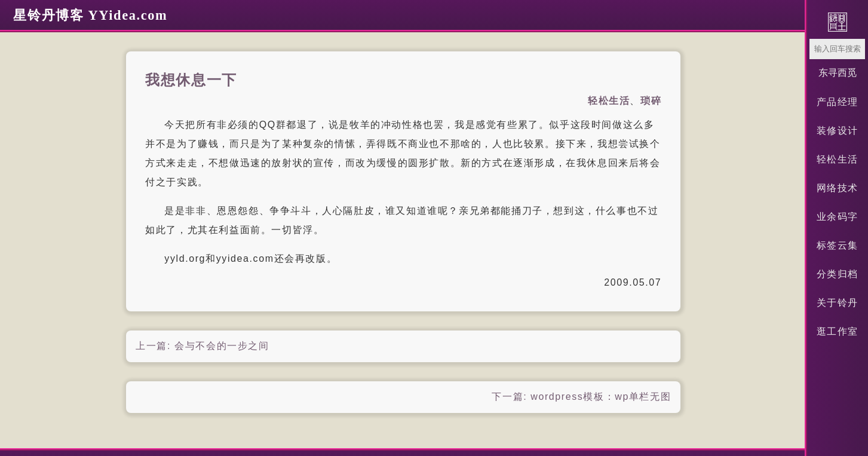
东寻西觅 (838, 73)
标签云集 (838, 245)
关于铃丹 (838, 303)
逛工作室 (838, 331)
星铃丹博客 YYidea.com (90, 15)
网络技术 (838, 188)
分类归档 (838, 274)
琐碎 (651, 101)
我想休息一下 (191, 80)
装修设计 (838, 131)
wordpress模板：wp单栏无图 (601, 397)
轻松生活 (838, 159)
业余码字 (838, 217)
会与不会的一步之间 (222, 346)
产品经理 (838, 102)
